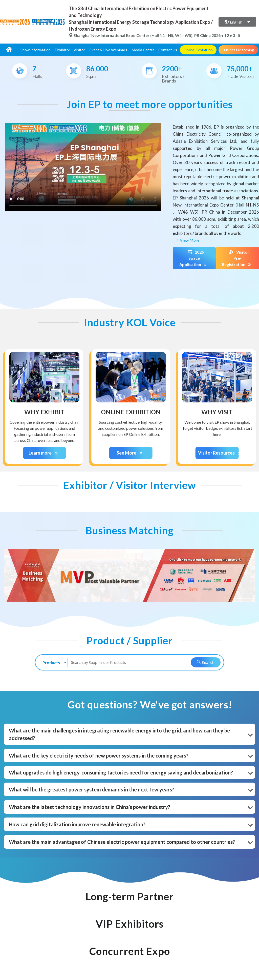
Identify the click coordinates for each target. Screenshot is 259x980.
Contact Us (168, 50)
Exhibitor (62, 50)
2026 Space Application (194, 258)
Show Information (36, 50)
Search (206, 662)
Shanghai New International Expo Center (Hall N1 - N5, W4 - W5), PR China (140, 35)
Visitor (79, 50)
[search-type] (52, 662)
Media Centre (143, 50)
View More (186, 240)
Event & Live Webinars (108, 50)
